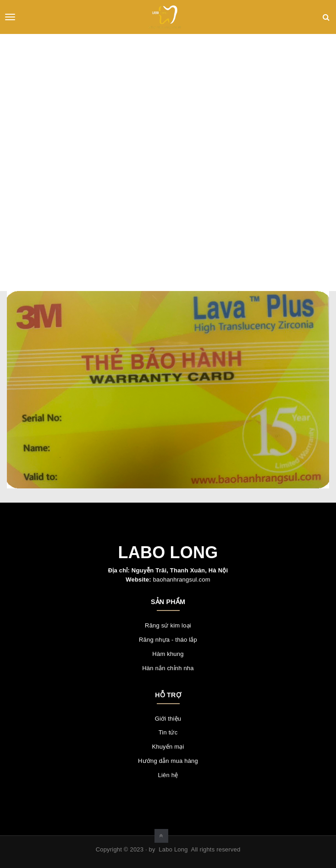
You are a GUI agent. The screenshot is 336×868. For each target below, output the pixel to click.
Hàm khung (168, 654)
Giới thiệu (168, 719)
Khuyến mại (168, 747)
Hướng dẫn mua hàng (168, 761)
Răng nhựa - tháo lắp (168, 640)
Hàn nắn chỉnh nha (168, 668)
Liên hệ (168, 775)
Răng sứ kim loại (168, 625)
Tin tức (168, 732)
